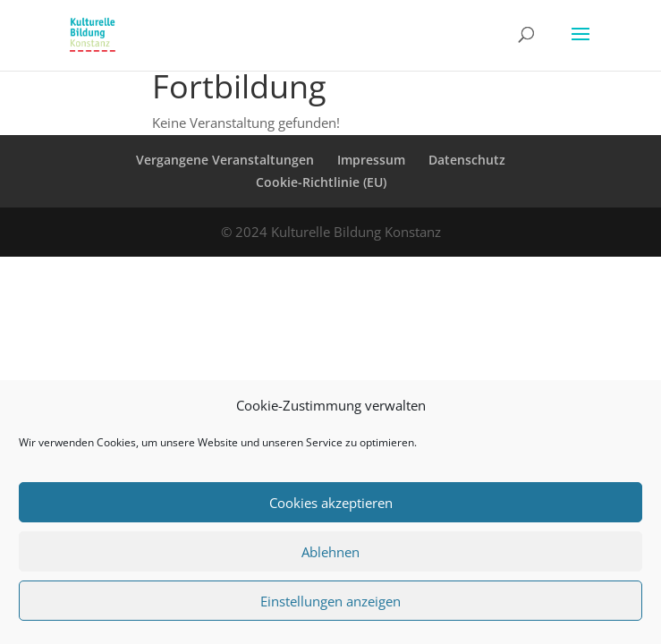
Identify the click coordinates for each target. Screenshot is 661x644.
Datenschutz (467, 160)
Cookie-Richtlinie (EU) (321, 182)
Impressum (371, 160)
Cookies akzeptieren (331, 503)
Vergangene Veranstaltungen (225, 160)
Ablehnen (330, 552)
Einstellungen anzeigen (330, 601)
